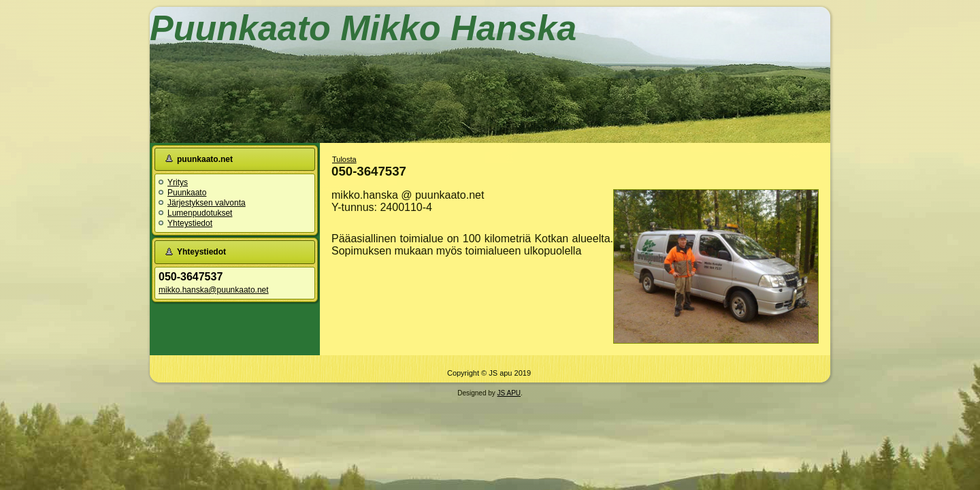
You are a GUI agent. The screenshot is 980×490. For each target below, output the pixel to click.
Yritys (178, 182)
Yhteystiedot (190, 223)
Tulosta (344, 159)
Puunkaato (187, 193)
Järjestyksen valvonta (207, 203)
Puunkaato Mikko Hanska (363, 28)
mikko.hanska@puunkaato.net (214, 290)
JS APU (509, 393)
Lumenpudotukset (200, 213)
